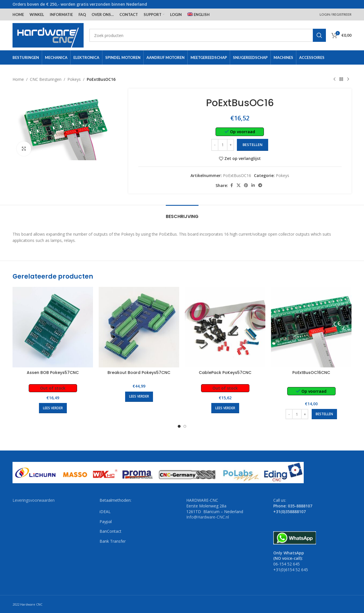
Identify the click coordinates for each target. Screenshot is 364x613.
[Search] (208, 35)
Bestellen (253, 145)
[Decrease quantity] (215, 145)
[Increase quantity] (231, 145)
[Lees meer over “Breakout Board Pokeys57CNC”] (139, 397)
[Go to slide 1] (179, 426)
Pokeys (74, 79)
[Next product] (348, 79)
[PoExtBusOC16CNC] (311, 327)
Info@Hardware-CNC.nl (208, 517)
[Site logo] (48, 35)
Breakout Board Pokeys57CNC (139, 373)
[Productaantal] (223, 145)
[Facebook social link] (232, 185)
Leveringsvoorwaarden (34, 500)
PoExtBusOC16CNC (311, 373)
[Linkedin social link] (253, 185)
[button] (324, 414)
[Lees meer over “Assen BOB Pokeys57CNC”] (53, 408)
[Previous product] (334, 79)
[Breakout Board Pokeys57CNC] (139, 327)
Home (18, 79)
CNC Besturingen (46, 79)
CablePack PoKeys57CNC (225, 373)
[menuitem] (198, 15)
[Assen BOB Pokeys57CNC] (53, 327)
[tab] (182, 214)
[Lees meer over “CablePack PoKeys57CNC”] (225, 408)
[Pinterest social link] (246, 185)
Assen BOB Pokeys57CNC (53, 373)
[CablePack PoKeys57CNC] (225, 327)
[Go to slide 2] (185, 426)
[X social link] (239, 185)
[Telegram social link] (260, 185)
